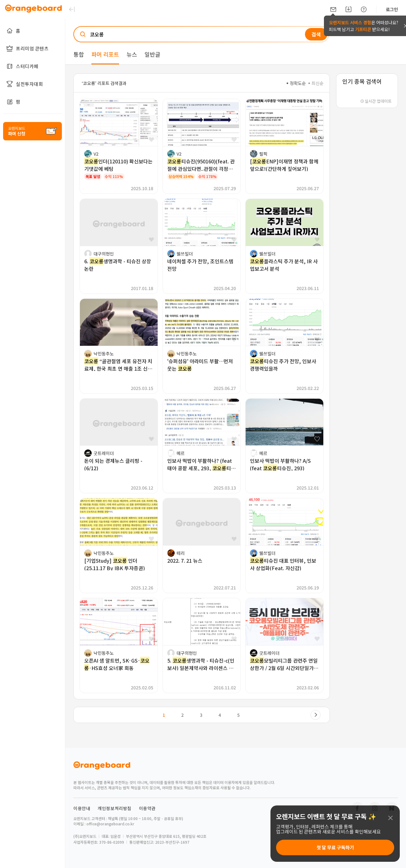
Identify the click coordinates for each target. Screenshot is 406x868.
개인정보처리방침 (115, 808)
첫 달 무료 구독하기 (335, 847)
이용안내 (82, 808)
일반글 (152, 54)
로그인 (392, 9)
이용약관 (147, 808)
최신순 (316, 83)
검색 (316, 34)
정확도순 (296, 83)
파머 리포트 (105, 54)
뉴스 (132, 54)
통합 (79, 54)
